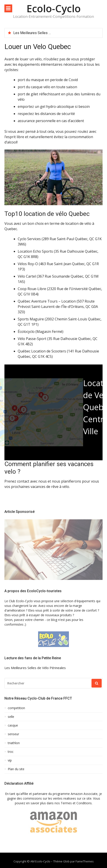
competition (16, 708)
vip (10, 760)
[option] (56, 33)
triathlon (14, 743)
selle (11, 717)
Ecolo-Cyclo (54, 8)
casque (13, 725)
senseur (13, 734)
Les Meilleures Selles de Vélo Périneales (46, 33)
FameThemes (85, 861)
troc (11, 752)
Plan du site (16, 769)
